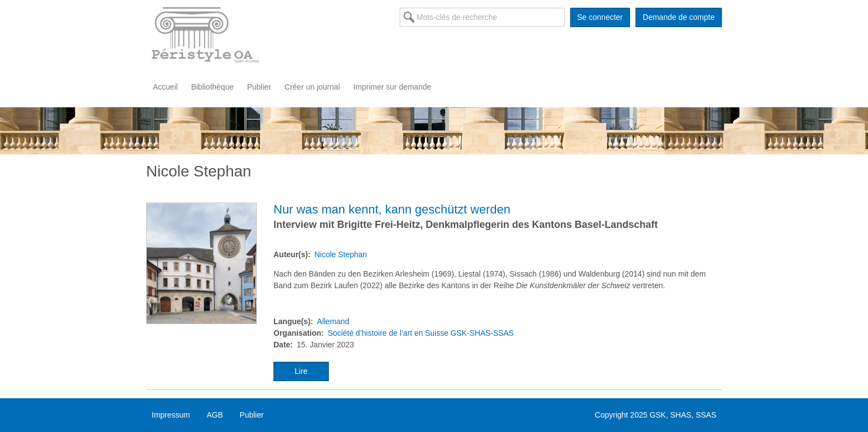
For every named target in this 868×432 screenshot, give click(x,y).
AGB (215, 415)
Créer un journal (312, 87)
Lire (301, 371)
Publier (259, 87)
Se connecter (600, 17)
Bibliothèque (212, 87)
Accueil (165, 87)
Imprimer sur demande (392, 87)
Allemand (333, 321)
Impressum (171, 415)
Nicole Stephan (341, 254)
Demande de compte (679, 17)
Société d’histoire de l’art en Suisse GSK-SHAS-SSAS (421, 333)
